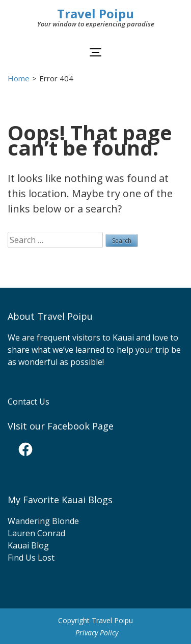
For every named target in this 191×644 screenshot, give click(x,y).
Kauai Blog (28, 545)
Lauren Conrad (36, 533)
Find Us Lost (31, 558)
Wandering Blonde (43, 521)
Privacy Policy (97, 633)
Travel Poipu (95, 13)
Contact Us (29, 402)
